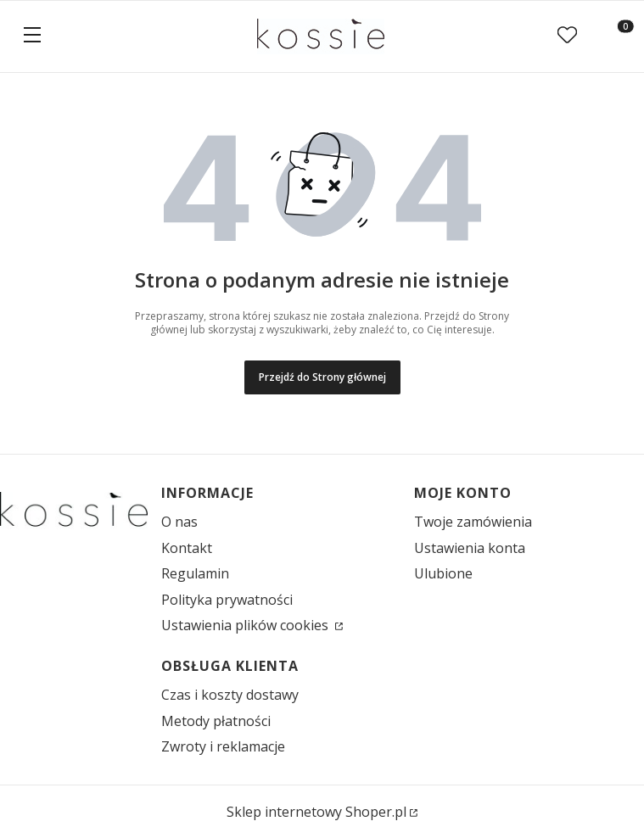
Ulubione (443, 573)
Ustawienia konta (470, 548)
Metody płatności (216, 721)
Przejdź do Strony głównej (322, 377)
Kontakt (187, 548)
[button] (32, 36)
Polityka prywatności (227, 600)
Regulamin (195, 573)
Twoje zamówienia (473, 522)
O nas (179, 522)
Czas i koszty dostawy (230, 695)
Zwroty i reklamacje (223, 746)
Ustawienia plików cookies (246, 625)
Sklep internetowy (316, 812)
